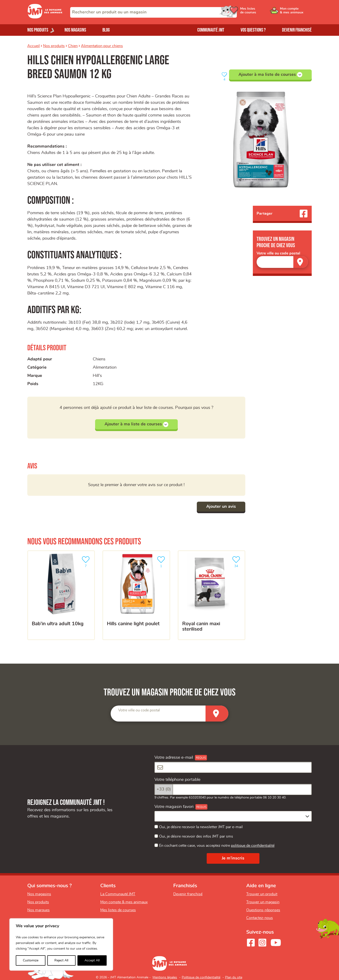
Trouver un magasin (263, 902)
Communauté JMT (211, 30)
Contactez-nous (260, 918)
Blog (106, 30)
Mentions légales (165, 977)
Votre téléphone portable (177, 780)
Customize (31, 960)
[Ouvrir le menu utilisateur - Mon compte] (296, 12)
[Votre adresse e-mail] (233, 767)
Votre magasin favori (174, 807)
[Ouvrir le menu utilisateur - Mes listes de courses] (260, 12)
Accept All (92, 960)
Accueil (34, 46)
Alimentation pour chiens (102, 46)
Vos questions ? (253, 30)
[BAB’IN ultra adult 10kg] (61, 595)
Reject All (61, 960)
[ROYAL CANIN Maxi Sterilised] (212, 595)
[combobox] (153, 12)
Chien (73, 46)
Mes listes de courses (118, 910)
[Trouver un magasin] (301, 262)
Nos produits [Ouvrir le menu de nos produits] (38, 30)
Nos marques (38, 910)
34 (237, 561)
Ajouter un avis (221, 507)
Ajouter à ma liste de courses (270, 75)
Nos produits (54, 46)
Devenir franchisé (297, 30)
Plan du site (234, 977)
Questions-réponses (263, 910)
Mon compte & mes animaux (124, 902)
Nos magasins (75, 30)
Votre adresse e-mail (174, 758)
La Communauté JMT (118, 894)
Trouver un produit (262, 894)
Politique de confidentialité (201, 977)
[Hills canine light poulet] (136, 595)
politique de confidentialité (253, 846)
